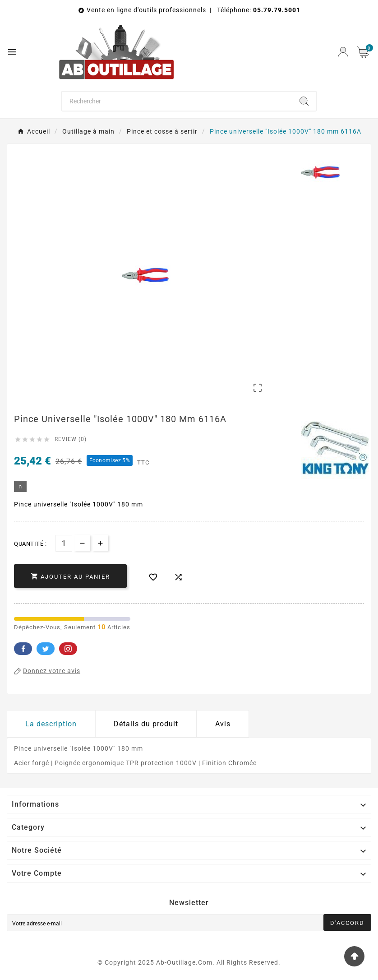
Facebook (23, 649)
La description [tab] (51, 724)
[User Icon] (343, 52)
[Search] (304, 101)
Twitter (46, 649)
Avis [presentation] (223, 724)
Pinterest (68, 649)
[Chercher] (177, 101)
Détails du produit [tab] (146, 724)
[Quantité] (64, 543)
